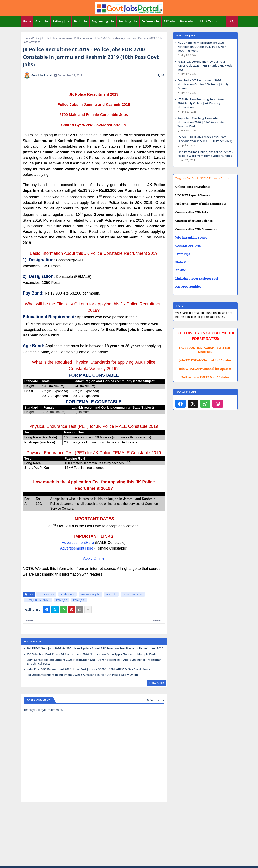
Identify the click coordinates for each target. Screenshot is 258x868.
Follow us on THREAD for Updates (205, 377)
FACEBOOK (187, 348)
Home (27, 21)
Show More (156, 683)
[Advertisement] (129, 835)
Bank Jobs (81, 21)
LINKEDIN (205, 352)
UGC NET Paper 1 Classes (193, 195)
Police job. (38, 38)
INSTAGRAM (206, 348)
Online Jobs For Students (193, 187)
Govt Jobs (42, 21)
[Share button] (88, 610)
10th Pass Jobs (46, 595)
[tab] (27, 21)
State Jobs (186, 21)
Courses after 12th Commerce (196, 229)
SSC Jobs (169, 21)
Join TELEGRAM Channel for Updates (205, 360)
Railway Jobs (61, 21)
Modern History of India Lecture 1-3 (201, 204)
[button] (232, 21)
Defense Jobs (151, 21)
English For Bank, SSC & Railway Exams (203, 178)
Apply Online (94, 558)
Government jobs (90, 595)
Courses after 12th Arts (192, 212)
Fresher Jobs (67, 595)
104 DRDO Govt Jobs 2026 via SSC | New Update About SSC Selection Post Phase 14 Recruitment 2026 (95, 648)
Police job (62, 600)
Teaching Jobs (128, 21)
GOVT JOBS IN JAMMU (38, 600)
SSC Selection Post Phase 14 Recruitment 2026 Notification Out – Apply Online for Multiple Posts (92, 654)
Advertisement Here (77, 548)
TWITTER (223, 348)
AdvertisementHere (78, 543)
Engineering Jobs (103, 21)
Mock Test (207, 21)
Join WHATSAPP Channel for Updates (205, 369)
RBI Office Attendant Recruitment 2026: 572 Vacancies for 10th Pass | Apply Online (83, 675)
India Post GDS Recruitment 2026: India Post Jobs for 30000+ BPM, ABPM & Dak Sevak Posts (88, 669)
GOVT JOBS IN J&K (133, 595)
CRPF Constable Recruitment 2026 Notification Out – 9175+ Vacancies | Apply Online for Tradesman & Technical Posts (94, 662)
